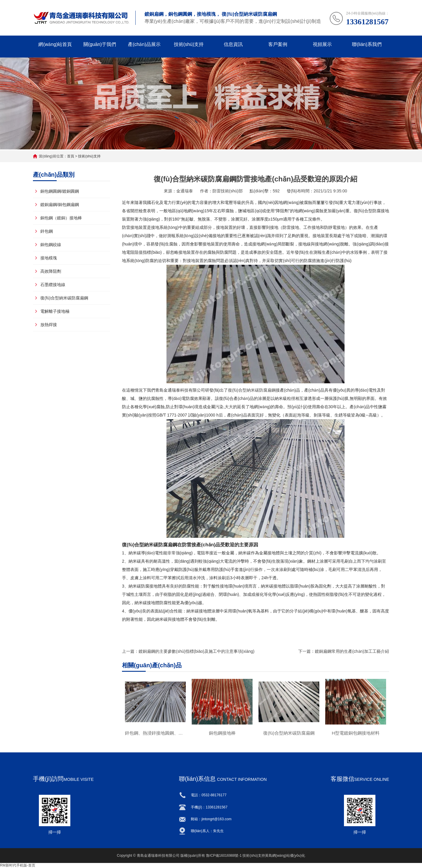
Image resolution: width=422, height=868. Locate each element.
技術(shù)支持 (189, 44)
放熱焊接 (49, 325)
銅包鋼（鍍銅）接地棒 (61, 218)
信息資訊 (233, 44)
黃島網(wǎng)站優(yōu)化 (285, 856)
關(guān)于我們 (100, 44)
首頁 (71, 156)
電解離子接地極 (55, 311)
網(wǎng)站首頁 (55, 44)
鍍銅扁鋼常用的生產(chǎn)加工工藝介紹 (352, 651)
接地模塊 (49, 258)
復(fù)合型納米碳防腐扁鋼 (64, 298)
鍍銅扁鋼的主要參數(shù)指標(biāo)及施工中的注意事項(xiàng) (196, 651)
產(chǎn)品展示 (144, 44)
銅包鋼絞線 (51, 245)
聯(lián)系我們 (367, 44)
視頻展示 (322, 44)
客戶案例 (278, 44)
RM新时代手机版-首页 (18, 865)
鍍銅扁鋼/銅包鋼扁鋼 (60, 205)
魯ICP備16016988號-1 (224, 856)
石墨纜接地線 (53, 285)
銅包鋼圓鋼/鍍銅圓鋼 (60, 191)
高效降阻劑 (51, 271)
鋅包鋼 (47, 231)
